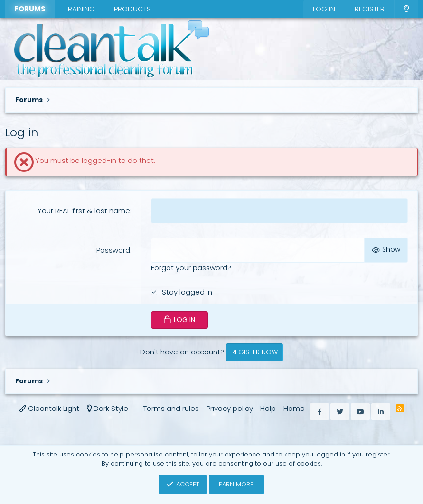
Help (268, 408)
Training (80, 9)
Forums (30, 9)
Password (113, 250)
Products (132, 9)
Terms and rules (171, 408)
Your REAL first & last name (84, 211)
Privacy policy (230, 408)
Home (294, 408)
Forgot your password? (191, 268)
